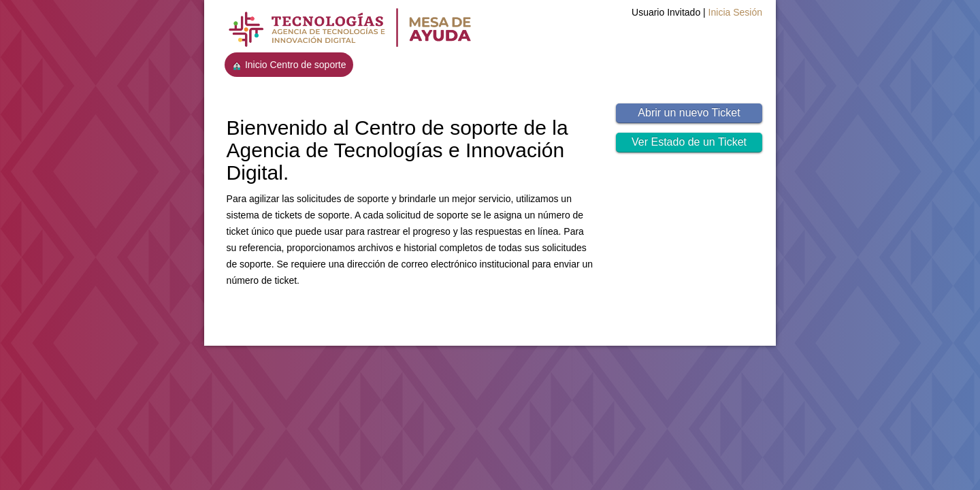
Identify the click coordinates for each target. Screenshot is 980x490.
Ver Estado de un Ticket (689, 142)
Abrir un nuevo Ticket (689, 113)
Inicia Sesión (735, 12)
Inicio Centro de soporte (289, 65)
